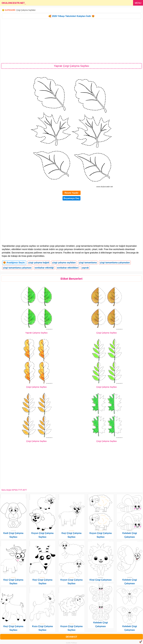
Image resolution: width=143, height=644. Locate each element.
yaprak (85, 268)
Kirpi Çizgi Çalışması (101, 580)
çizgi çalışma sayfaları (64, 263)
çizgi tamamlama (88, 263)
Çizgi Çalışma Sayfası (107, 333)
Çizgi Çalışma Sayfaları (26, 10)
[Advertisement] (71, 41)
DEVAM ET (71, 637)
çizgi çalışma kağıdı (39, 263)
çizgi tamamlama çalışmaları (115, 263)
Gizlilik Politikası (72, 643)
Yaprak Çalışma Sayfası (36, 333)
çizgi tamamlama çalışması (17, 268)
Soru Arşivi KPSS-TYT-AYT (14, 490)
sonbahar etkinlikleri (68, 268)
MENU (138, 3)
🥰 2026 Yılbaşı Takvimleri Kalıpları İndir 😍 (71, 16)
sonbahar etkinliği (44, 268)
